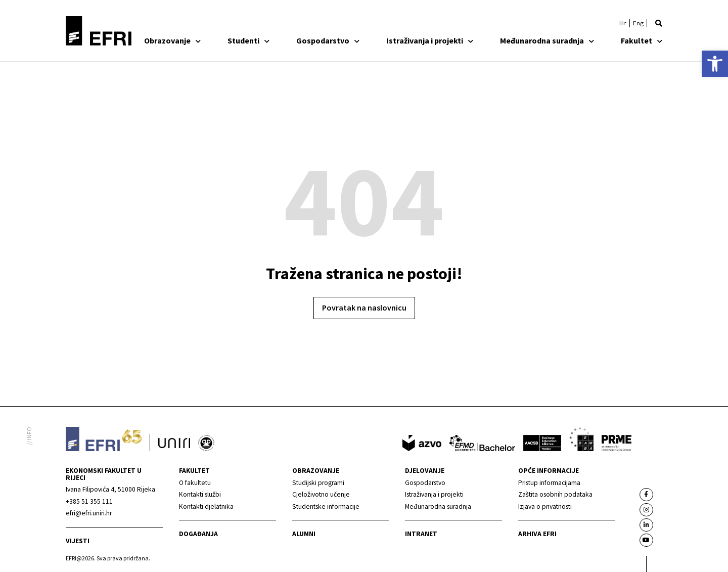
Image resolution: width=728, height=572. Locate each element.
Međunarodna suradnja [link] (547, 40)
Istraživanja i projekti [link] (430, 40)
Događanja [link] (198, 534)
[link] (715, 64)
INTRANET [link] (421, 534)
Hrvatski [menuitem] (623, 23)
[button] (659, 23)
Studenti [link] (248, 40)
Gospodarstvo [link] (328, 40)
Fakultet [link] (642, 40)
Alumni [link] (304, 534)
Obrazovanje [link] (172, 40)
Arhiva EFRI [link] (537, 534)
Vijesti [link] (78, 541)
